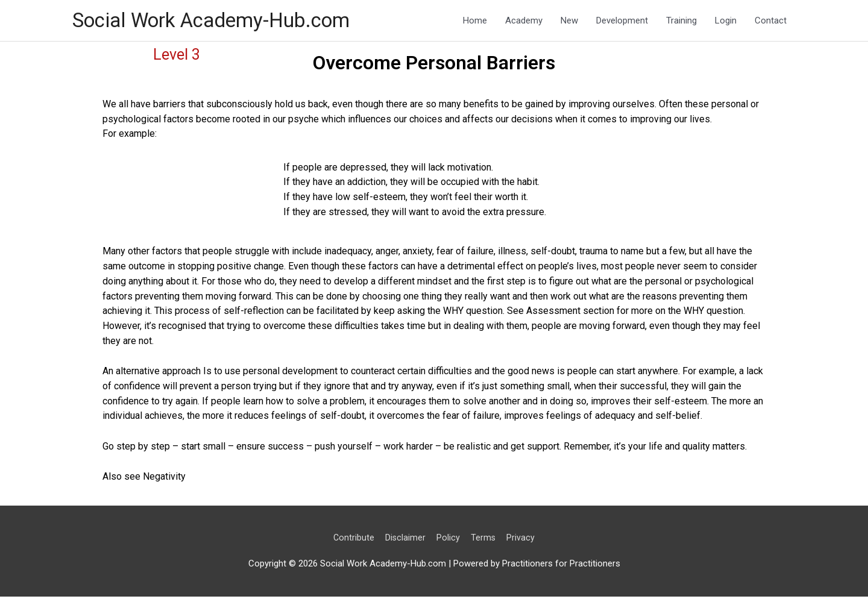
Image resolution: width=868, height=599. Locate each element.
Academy (524, 22)
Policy (449, 540)
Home (475, 22)
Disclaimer (405, 540)
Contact (771, 22)
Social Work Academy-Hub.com (222, 21)
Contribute (352, 540)
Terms (485, 540)
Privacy (523, 540)
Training (681, 22)
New (569, 22)
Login (726, 22)
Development (622, 22)
